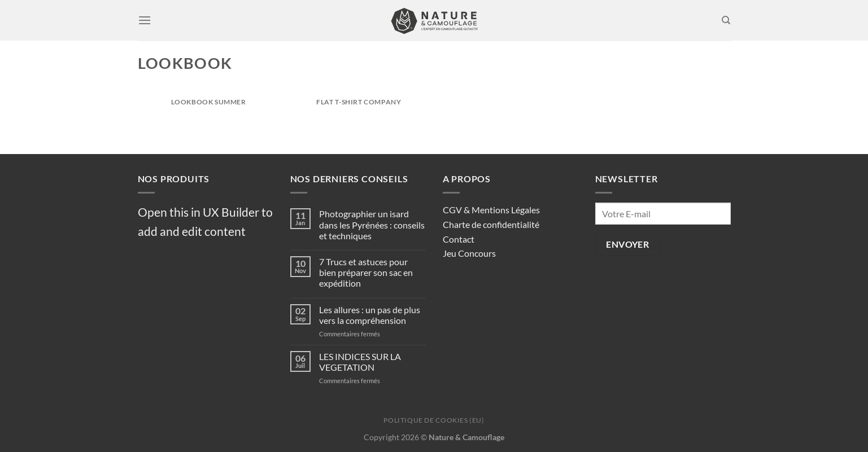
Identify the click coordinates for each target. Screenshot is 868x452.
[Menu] (145, 20)
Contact (459, 239)
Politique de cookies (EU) (434, 420)
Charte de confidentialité (491, 224)
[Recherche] (726, 20)
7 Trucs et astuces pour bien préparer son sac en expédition (366, 272)
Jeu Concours (469, 253)
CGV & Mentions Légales (491, 210)
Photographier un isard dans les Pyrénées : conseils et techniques (372, 224)
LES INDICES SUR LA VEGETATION (360, 362)
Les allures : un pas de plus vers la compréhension (370, 315)
